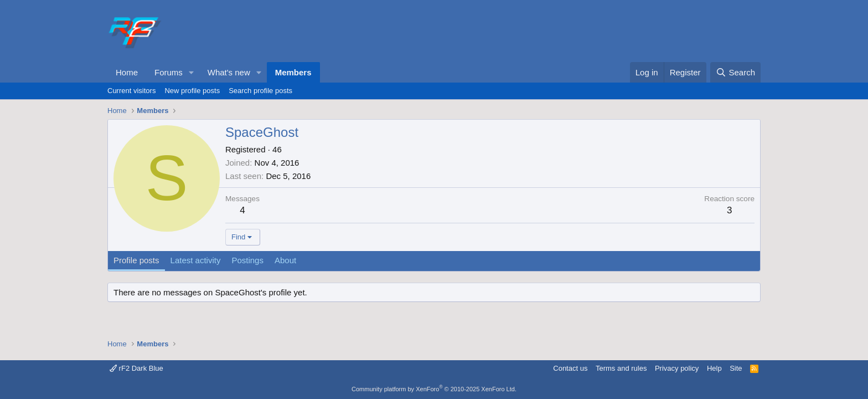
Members (293, 72)
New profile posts (192, 91)
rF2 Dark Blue (136, 368)
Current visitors (131, 91)
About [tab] (285, 260)
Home (127, 72)
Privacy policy (677, 368)
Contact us (570, 368)
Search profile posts (260, 91)
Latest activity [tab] (196, 260)
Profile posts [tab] (136, 260)
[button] (192, 72)
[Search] (735, 72)
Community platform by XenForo (434, 389)
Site (736, 368)
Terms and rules (621, 368)
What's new (229, 72)
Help (714, 368)
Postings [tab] (247, 260)
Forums (169, 72)
